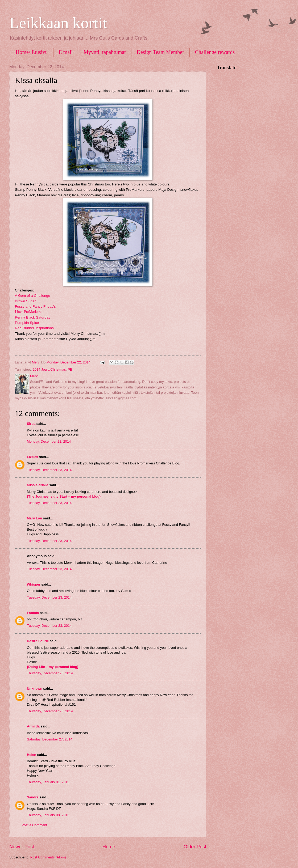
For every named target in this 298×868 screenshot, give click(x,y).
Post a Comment (34, 825)
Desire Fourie (38, 641)
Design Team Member (160, 52)
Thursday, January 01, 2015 (48, 782)
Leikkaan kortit (58, 23)
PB (70, 369)
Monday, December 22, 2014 (49, 441)
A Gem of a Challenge (32, 296)
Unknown (35, 689)
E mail (66, 52)
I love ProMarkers (28, 312)
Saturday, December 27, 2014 (50, 739)
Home (109, 847)
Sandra (33, 797)
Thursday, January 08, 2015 (48, 815)
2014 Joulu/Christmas (49, 369)
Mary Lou (34, 518)
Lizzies (32, 457)
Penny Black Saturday (33, 317)
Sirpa (31, 424)
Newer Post (22, 847)
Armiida (33, 726)
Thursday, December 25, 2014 (50, 673)
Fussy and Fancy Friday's (35, 306)
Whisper (34, 584)
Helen (32, 755)
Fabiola (33, 613)
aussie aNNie (38, 485)
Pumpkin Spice (27, 323)
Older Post (195, 847)
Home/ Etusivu (32, 52)
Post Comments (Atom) (48, 857)
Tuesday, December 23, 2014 (49, 470)
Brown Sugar (25, 301)
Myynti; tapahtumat (105, 52)
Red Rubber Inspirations (34, 328)
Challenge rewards (215, 52)
